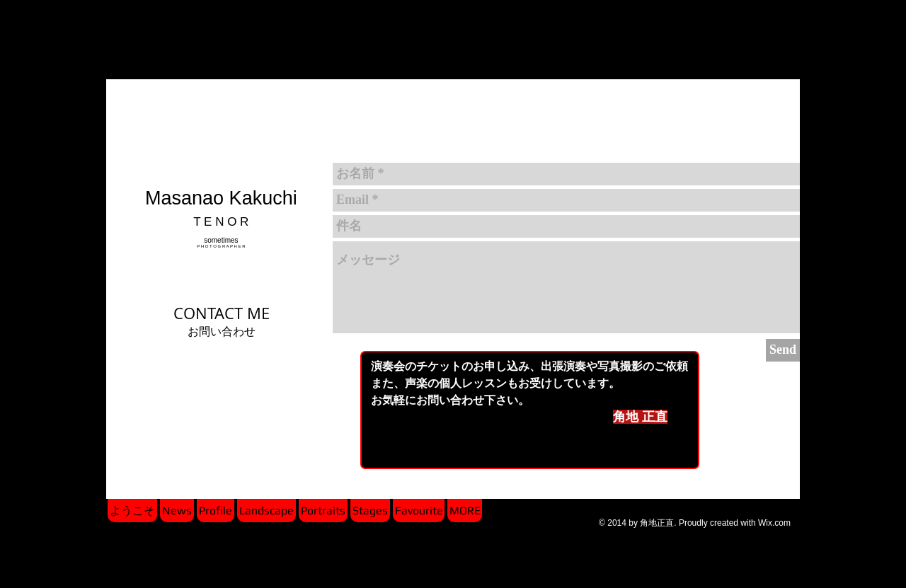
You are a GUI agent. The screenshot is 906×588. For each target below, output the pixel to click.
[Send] (783, 350)
